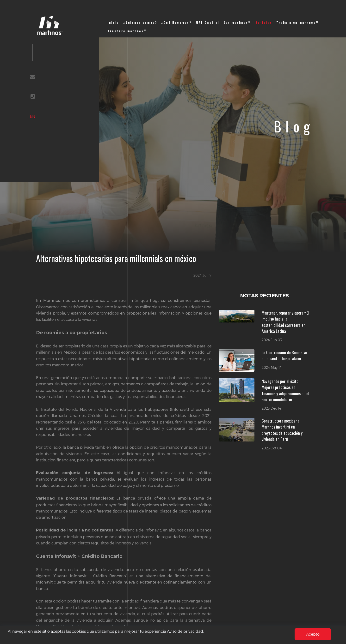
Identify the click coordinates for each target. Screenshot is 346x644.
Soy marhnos (237, 22)
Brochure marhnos (127, 31)
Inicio (113, 23)
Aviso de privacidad (185, 631)
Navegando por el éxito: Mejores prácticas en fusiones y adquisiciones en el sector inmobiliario (285, 390)
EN (34, 118)
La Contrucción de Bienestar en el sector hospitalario (284, 355)
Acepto (313, 634)
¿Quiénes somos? (140, 23)
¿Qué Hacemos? (176, 23)
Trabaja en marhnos (298, 22)
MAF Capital (208, 23)
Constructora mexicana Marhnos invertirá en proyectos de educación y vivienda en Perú (282, 430)
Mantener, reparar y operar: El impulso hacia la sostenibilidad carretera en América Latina (285, 322)
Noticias (264, 23)
